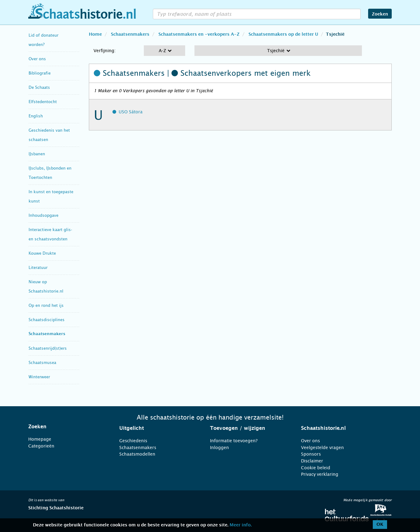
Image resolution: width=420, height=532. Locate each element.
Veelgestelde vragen (322, 448)
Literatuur (38, 268)
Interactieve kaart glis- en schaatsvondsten (50, 234)
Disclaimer (312, 461)
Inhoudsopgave (43, 215)
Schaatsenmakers (47, 334)
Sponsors (311, 454)
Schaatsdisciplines (47, 320)
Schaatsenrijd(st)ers (48, 348)
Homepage (40, 439)
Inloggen (219, 448)
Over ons (37, 59)
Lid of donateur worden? (43, 40)
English (36, 116)
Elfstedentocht (43, 102)
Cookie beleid (316, 468)
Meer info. (241, 525)
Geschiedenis (133, 441)
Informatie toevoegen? (234, 441)
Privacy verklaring (320, 474)
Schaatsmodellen (137, 454)
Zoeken (380, 14)
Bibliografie (40, 73)
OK (380, 525)
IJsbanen (37, 154)
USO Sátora (131, 112)
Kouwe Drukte (42, 253)
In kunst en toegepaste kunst (51, 196)
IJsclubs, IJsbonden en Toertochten (50, 173)
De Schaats (39, 87)
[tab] (66, 427)
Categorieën (41, 446)
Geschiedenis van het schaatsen (49, 135)
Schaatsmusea (42, 363)
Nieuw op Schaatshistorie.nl (46, 286)
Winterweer (39, 377)
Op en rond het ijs (46, 305)
